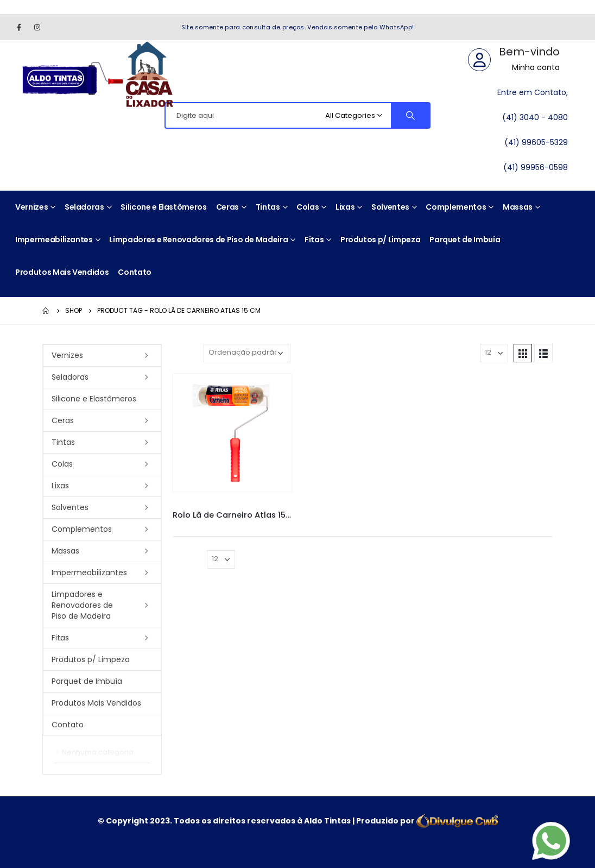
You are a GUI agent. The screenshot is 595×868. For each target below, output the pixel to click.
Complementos (456, 207)
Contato (135, 272)
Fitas (314, 240)
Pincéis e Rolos (214, 505)
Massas (518, 207)
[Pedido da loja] (247, 353)
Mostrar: (460, 353)
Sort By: (185, 353)
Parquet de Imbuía (465, 240)
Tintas (268, 207)
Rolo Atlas (256, 505)
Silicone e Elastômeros (163, 207)
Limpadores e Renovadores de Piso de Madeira (198, 240)
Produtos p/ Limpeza (380, 240)
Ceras (227, 207)
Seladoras (84, 207)
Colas (308, 207)
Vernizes (31, 207)
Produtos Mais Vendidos (62, 272)
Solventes (390, 207)
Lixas (345, 207)
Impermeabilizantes (54, 240)
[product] (232, 433)
